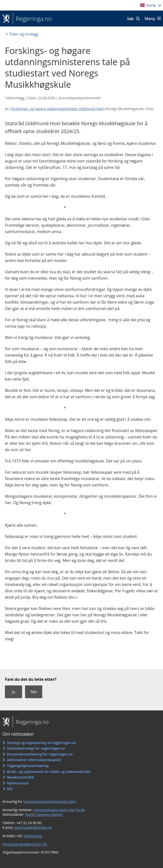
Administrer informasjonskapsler (34, 760)
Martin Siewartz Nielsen (44, 814)
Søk (131, 19)
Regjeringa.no (32, 19)
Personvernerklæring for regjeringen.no (40, 754)
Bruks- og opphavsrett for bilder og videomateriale (49, 772)
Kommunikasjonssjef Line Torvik (59, 810)
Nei (34, 692)
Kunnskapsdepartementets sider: (50, 801)
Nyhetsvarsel (18, 783)
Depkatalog (33, 836)
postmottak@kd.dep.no (33, 827)
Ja (13, 692)
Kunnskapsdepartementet (80, 98)
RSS (10, 789)
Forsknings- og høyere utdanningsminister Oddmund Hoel (57, 109)
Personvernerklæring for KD (25, 844)
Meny (150, 19)
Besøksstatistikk (20, 777)
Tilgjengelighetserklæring (28, 766)
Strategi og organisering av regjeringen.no (42, 743)
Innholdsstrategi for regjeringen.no (36, 748)
